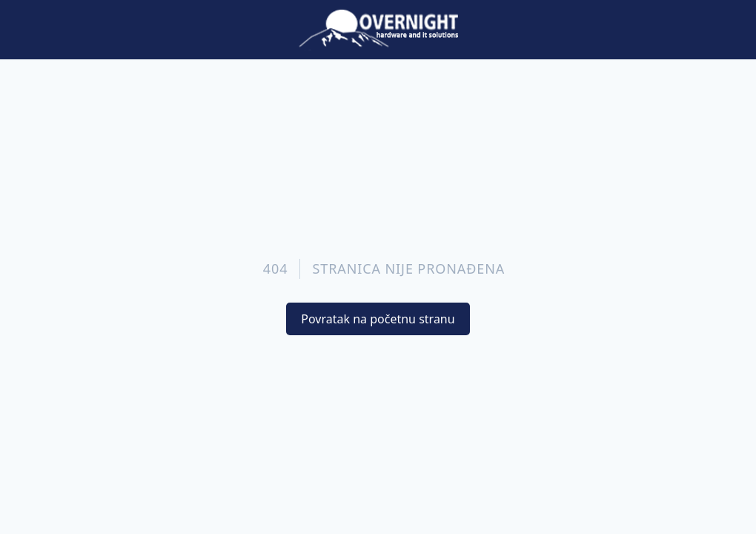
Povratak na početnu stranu (378, 319)
